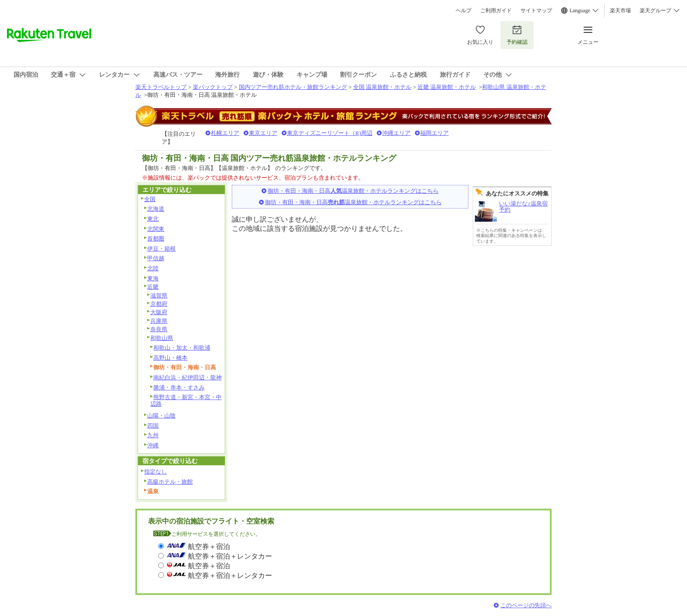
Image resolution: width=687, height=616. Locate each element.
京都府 (159, 304)
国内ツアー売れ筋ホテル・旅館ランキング (293, 87)
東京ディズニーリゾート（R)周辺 (330, 133)
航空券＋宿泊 (209, 547)
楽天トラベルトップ (161, 87)
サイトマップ (536, 11)
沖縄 (153, 445)
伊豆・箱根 (161, 249)
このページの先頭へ (526, 605)
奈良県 (159, 329)
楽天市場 (620, 11)
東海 (153, 278)
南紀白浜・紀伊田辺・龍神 (188, 377)
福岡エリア (434, 133)
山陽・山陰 (161, 416)
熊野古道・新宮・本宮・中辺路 (186, 400)
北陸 (153, 268)
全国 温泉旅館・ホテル (382, 87)
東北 (153, 219)
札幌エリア (225, 133)
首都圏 (156, 239)
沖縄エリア (396, 133)
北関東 (156, 229)
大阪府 (159, 312)
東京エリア (263, 133)
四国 (153, 426)
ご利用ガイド (496, 11)
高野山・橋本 (170, 358)
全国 (150, 199)
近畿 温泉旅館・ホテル (447, 87)
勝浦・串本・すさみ (179, 388)
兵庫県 (159, 321)
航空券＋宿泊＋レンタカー (230, 556)
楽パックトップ (213, 87)
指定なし (156, 472)
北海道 (156, 209)
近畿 (153, 287)
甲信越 (156, 258)
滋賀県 (159, 296)
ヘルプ (464, 11)
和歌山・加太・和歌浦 (182, 348)
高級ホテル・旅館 (170, 482)
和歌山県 (162, 338)
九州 (153, 435)
